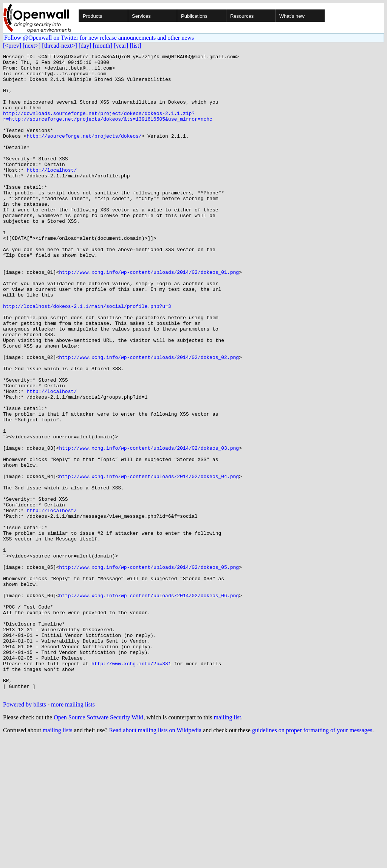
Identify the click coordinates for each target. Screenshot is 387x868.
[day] (85, 46)
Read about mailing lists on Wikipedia (155, 858)
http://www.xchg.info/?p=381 (131, 786)
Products (92, 16)
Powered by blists (25, 833)
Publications (194, 16)
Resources (242, 16)
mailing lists (58, 858)
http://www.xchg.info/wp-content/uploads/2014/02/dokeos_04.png (149, 561)
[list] (135, 46)
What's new (292, 16)
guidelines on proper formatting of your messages (312, 858)
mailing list (228, 845)
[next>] (32, 46)
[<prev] (12, 46)
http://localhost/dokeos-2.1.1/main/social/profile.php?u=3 (87, 357)
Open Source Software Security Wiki (98, 845)
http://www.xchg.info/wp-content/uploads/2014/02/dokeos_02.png (149, 418)
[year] (121, 46)
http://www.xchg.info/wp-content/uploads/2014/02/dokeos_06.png (149, 704)
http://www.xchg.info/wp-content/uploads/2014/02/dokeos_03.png (149, 527)
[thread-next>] (60, 46)
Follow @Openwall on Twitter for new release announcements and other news (99, 38)
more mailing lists (73, 833)
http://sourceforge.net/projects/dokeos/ (84, 153)
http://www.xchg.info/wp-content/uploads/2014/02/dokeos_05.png (149, 670)
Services (141, 16)
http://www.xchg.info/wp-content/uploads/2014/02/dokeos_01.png (149, 316)
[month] (103, 46)
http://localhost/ (52, 194)
